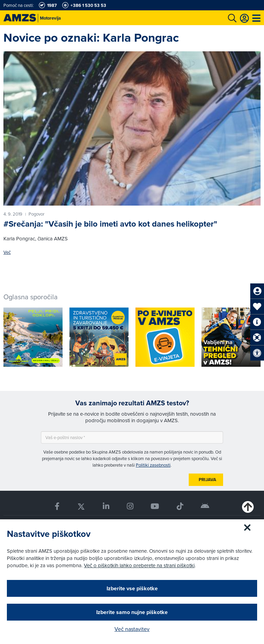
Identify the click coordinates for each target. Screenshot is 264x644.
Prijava (207, 480)
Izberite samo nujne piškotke (132, 612)
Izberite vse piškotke (132, 588)
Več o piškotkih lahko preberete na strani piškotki (139, 565)
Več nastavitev (132, 629)
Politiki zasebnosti (153, 465)
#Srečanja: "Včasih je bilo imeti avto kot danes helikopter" (110, 224)
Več (7, 252)
